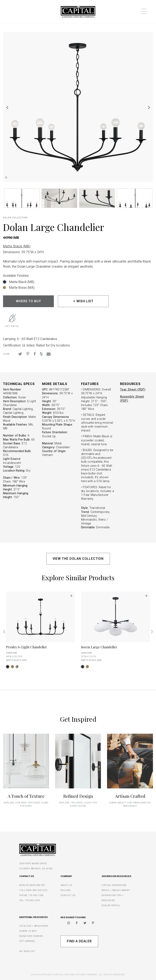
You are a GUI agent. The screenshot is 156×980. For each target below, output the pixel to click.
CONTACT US (68, 895)
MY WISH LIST (27, 951)
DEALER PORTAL (111, 905)
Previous (7, 107)
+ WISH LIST (83, 301)
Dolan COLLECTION (15, 218)
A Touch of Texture (26, 796)
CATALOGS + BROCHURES (34, 926)
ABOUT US (66, 885)
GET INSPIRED (27, 941)
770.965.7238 (36, 895)
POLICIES (66, 890)
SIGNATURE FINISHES (31, 936)
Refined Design (78, 796)
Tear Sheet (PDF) (133, 390)
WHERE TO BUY (29, 301)
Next (149, 107)
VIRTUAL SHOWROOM (114, 885)
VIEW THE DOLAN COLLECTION (78, 559)
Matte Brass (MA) (22, 288)
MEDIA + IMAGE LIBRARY (116, 890)
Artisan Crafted (130, 796)
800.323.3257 (40, 890)
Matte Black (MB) (17, 246)
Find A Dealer (79, 941)
